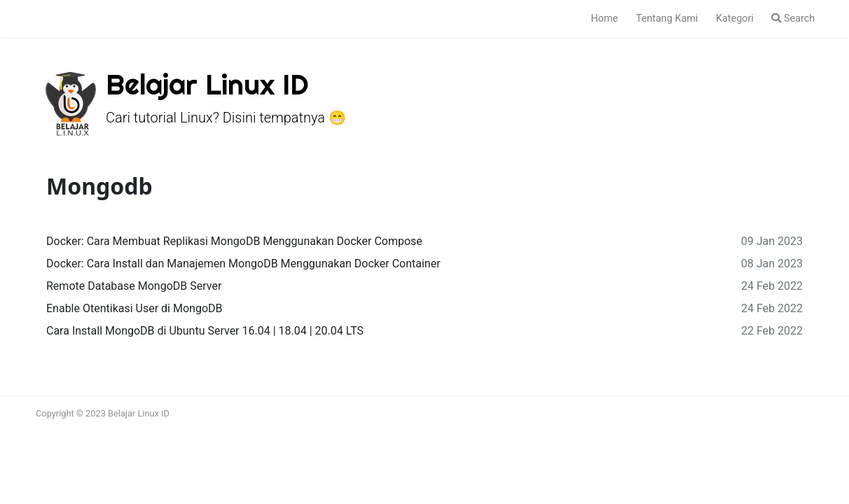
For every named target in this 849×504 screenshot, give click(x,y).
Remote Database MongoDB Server (134, 286)
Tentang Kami (667, 19)
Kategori (735, 19)
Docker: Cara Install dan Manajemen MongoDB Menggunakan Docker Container (243, 264)
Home (604, 19)
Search (793, 19)
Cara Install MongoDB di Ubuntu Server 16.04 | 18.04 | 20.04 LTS (205, 331)
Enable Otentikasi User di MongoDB (134, 308)
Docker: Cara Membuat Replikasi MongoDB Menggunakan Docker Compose (234, 241)
